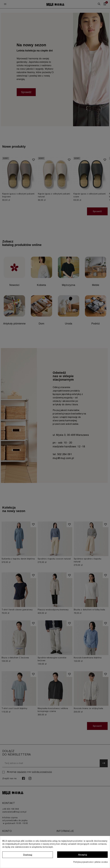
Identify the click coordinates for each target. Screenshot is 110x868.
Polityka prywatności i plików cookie (91, 862)
